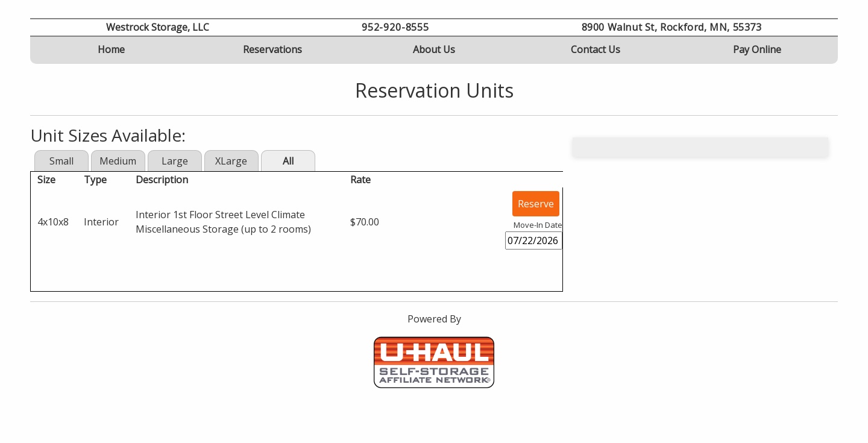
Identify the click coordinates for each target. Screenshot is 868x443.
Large (175, 161)
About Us (434, 49)
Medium (118, 161)
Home (111, 49)
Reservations (272, 49)
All (288, 161)
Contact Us (596, 49)
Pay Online (757, 49)
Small (61, 161)
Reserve (536, 204)
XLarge (231, 161)
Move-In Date (538, 225)
